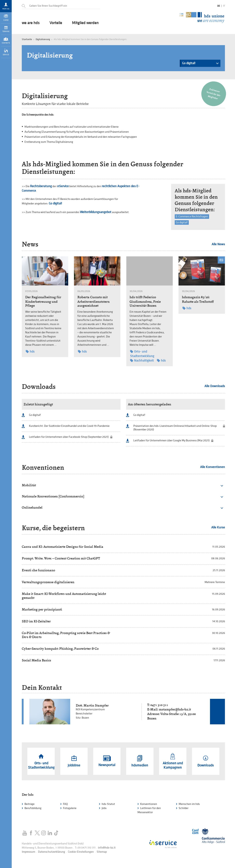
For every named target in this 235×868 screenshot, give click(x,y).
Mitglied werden (85, 23)
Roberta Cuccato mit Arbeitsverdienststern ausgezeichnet (93, 301)
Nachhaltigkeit (142, 361)
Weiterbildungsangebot (96, 212)
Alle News (218, 244)
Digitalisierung (43, 39)
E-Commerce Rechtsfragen (192, 217)
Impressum (28, 852)
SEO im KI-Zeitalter (36, 621)
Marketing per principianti (42, 609)
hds (30, 352)
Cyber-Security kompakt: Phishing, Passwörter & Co (60, 649)
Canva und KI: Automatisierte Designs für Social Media (63, 547)
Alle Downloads (215, 386)
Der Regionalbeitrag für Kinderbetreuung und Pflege (43, 301)
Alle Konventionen (213, 467)
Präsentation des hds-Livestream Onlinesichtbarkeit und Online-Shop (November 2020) (175, 428)
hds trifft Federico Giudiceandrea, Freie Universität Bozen (145, 301)
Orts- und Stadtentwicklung (142, 354)
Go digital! (200, 64)
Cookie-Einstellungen (81, 852)
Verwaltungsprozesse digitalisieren (48, 582)
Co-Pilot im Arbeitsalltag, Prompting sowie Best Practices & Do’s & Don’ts (66, 635)
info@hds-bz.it (107, 848)
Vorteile (56, 23)
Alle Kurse (218, 527)
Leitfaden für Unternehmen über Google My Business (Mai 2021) (171, 441)
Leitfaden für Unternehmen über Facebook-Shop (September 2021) (69, 437)
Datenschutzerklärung (51, 852)
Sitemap (102, 852)
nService (63, 186)
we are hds (31, 23)
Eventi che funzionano (38, 570)
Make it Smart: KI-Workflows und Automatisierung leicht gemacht (64, 596)
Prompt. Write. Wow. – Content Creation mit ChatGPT (61, 558)
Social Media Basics (36, 660)
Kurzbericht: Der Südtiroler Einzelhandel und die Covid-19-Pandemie (69, 426)
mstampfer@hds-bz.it (175, 709)
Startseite (27, 39)
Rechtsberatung (41, 186)
